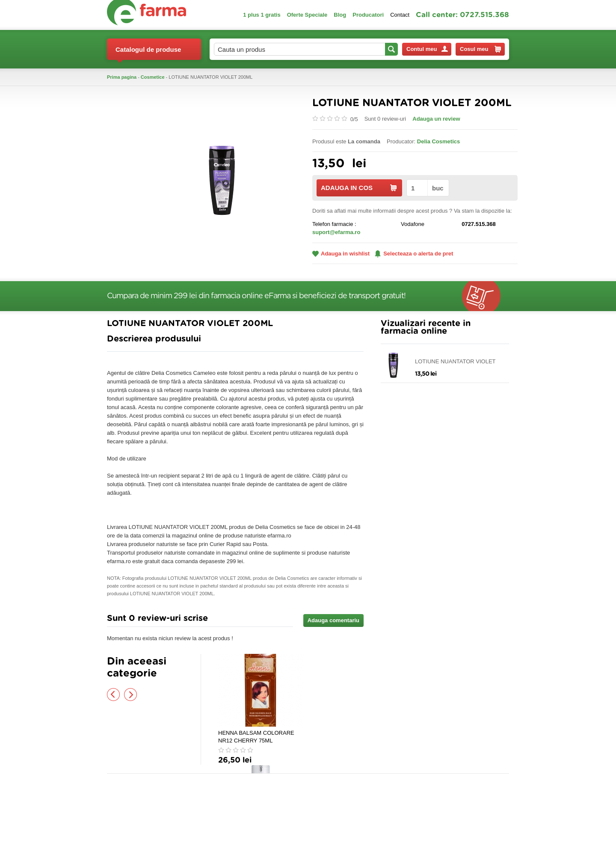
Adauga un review (436, 119)
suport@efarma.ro (336, 232)
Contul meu (427, 49)
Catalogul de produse (148, 53)
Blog (340, 15)
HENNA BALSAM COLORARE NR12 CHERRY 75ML (256, 737)
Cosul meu (480, 49)
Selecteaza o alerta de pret (414, 254)
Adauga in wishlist (341, 254)
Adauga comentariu (333, 620)
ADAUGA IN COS (359, 188)
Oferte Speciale (307, 15)
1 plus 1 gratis (262, 15)
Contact (400, 15)
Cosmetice (153, 77)
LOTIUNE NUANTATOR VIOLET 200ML (455, 362)
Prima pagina (122, 77)
